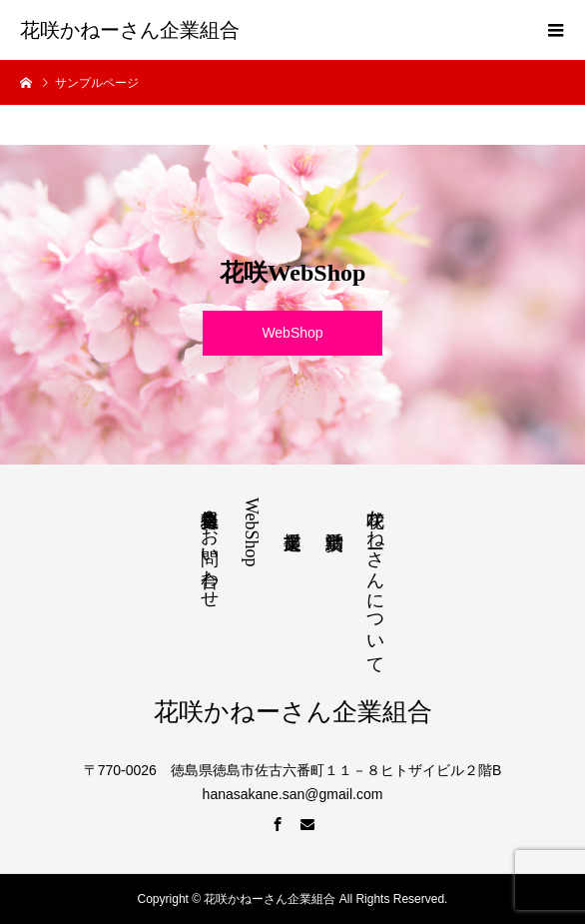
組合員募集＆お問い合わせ (210, 548)
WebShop (292, 333)
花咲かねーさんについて (375, 581)
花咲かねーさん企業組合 (130, 30)
